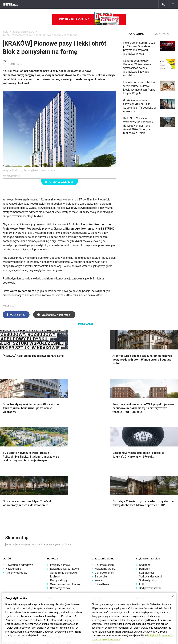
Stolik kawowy (148, 519)
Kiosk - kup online (89, 19)
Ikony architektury (102, 546)
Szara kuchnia (103, 511)
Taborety (144, 527)
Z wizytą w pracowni (149, 562)
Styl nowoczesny (16, 523)
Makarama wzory (105, 472)
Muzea (96, 550)
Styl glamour (147, 476)
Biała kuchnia (102, 508)
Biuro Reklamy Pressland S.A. (21, 590)
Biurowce (53, 558)
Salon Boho (57, 519)
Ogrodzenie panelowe (63, 476)
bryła (5, 32)
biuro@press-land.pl (15, 586)
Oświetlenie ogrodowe (19, 468)
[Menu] (173, 4)
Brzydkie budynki (13, 565)
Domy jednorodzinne (60, 546)
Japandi (10, 519)
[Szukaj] (163, 4)
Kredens (144, 511)
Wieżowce (98, 558)
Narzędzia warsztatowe (64, 472)
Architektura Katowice (16, 562)
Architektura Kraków (15, 550)
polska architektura (23, 32)
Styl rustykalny (148, 483)
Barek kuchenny (149, 515)
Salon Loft (56, 523)
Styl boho (145, 468)
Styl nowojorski (15, 515)
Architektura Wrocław (15, 554)
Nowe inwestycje (102, 565)
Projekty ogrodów (16, 476)
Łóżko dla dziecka (150, 508)
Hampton (145, 472)
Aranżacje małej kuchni (108, 515)
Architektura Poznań (15, 558)
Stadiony (52, 554)
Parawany (145, 523)
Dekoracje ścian (104, 468)
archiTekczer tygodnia (149, 546)
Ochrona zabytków (147, 558)
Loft (142, 487)
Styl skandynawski (150, 479)
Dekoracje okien (104, 476)
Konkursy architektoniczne (152, 565)
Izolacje (55, 479)
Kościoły (97, 554)
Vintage (10, 511)
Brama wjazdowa (60, 491)
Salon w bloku (58, 511)
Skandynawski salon (62, 515)
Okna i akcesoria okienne (65, 487)
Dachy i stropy (59, 483)
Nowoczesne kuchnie (108, 519)
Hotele (96, 562)
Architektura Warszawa (17, 546)
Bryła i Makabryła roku (149, 554)
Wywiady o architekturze (106, 569)
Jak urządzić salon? (62, 508)
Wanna (99, 483)
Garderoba (101, 479)
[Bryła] (11, 4)
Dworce (52, 562)
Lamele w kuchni (105, 523)
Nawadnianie (13, 472)
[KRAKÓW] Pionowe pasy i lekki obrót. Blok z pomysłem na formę (40, 35)
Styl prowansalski (150, 491)
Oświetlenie (102, 487)
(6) (60, 182)
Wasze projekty (146, 550)
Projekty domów (60, 468)
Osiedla (52, 550)
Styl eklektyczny (16, 508)
